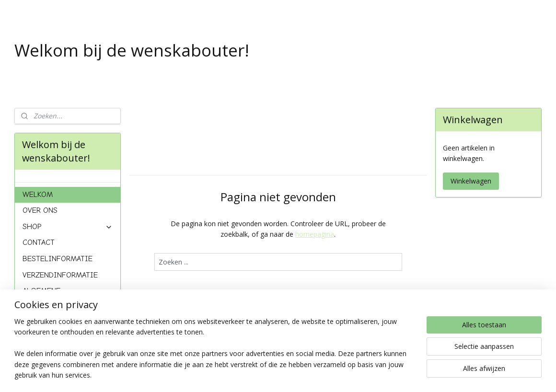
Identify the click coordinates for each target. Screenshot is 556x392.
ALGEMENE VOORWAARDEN (48, 295)
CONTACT (39, 242)
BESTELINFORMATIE (58, 259)
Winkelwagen (471, 181)
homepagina (315, 234)
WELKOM (38, 195)
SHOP (68, 227)
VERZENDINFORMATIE (60, 275)
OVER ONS (40, 210)
